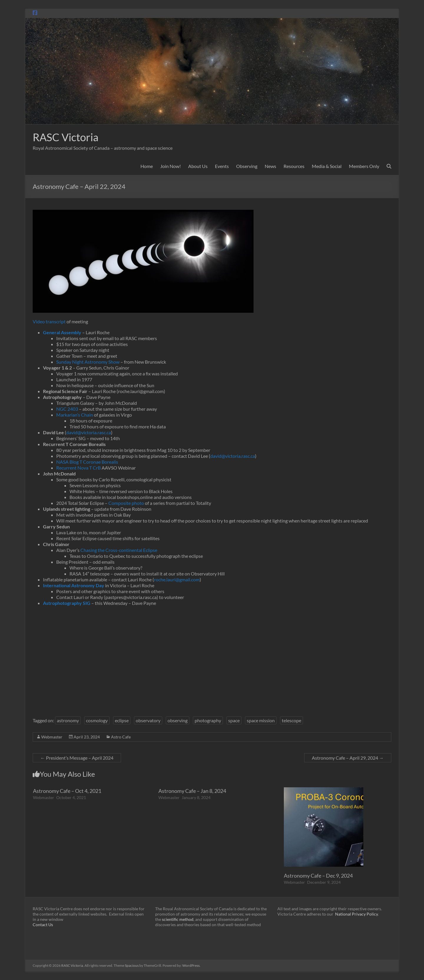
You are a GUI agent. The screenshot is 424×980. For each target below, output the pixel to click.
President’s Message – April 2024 (77, 758)
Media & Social (327, 166)
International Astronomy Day (74, 585)
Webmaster (52, 737)
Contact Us (43, 925)
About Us (198, 166)
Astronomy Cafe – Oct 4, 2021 (67, 791)
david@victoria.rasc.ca (89, 432)
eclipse (122, 720)
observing (178, 720)
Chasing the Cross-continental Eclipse (119, 550)
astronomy (68, 720)
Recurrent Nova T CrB (78, 468)
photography (208, 720)
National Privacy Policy (356, 914)
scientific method (178, 919)
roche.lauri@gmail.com (177, 579)
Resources (294, 166)
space (234, 720)
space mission (261, 720)
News (270, 166)
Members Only (364, 166)
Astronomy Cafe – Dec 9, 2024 (318, 876)
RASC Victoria (66, 137)
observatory (148, 720)
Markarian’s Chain (75, 415)
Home (147, 166)
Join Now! (170, 166)
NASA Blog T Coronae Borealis (87, 462)
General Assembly (62, 332)
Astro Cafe (121, 737)
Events (222, 166)
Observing (247, 166)
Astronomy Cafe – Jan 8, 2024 (192, 791)
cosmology (97, 720)
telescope (291, 720)
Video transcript (49, 321)
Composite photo (126, 503)
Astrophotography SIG (67, 603)
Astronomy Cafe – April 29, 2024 (348, 758)
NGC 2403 (67, 409)
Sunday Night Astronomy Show (88, 362)
